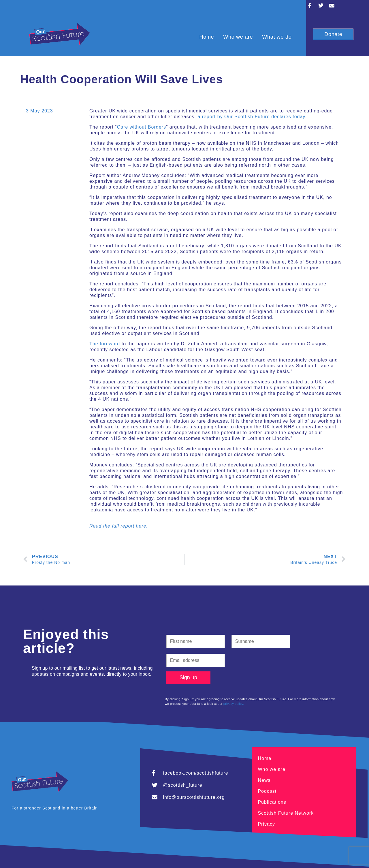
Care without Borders (142, 127)
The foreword (105, 344)
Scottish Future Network (286, 813)
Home (207, 37)
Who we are (238, 37)
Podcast (267, 791)
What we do (277, 37)
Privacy (266, 824)
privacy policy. (234, 704)
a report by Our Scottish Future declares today (251, 117)
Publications (272, 802)
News (264, 780)
